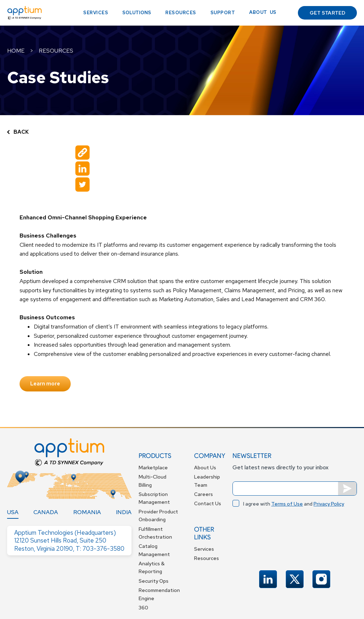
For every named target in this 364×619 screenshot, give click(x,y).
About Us (205, 468)
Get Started (327, 13)
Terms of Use (287, 504)
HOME (16, 51)
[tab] (13, 512)
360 (143, 608)
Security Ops (154, 581)
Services (96, 13)
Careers (204, 494)
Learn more (45, 384)
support (223, 13)
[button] (137, 13)
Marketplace (153, 468)
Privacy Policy (329, 504)
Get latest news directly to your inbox (280, 467)
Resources (181, 13)
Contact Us (208, 503)
